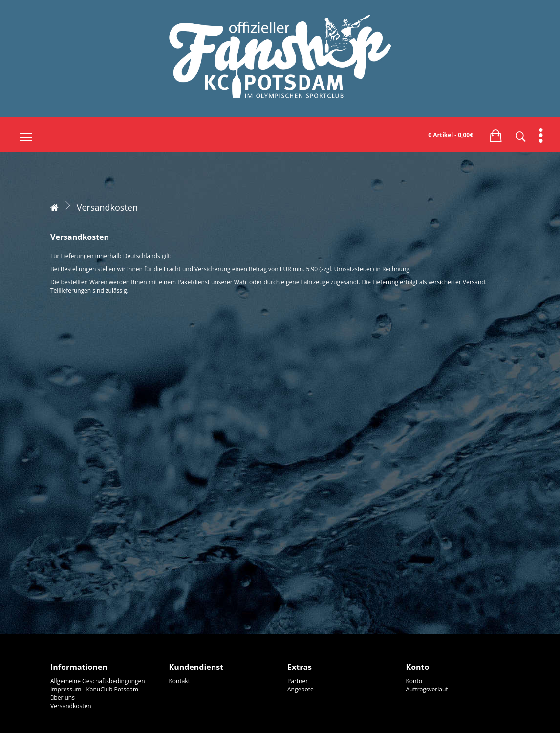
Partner (298, 681)
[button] (496, 134)
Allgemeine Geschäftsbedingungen (98, 681)
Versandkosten (107, 207)
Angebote (301, 689)
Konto (414, 681)
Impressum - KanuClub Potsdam (94, 689)
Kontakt (180, 681)
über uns (63, 698)
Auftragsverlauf (427, 689)
